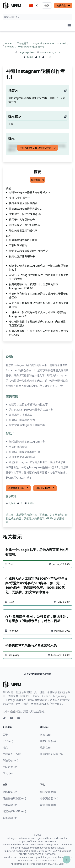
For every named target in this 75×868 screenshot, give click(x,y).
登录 (47, 5)
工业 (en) (8, 741)
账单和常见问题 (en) (52, 754)
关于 (5, 735)
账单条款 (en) (10, 818)
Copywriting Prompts (43, 43)
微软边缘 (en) (48, 805)
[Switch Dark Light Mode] (37, 5)
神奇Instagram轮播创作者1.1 (33, 47)
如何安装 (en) (48, 792)
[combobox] (37, 17)
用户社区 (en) (48, 741)
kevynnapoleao (26, 52)
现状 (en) (45, 748)
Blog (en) (8, 773)
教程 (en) (45, 735)
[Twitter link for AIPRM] (4, 718)
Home (8, 43)
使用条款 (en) (10, 805)
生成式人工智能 (12, 754)
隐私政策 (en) (10, 792)
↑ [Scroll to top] (67, 860)
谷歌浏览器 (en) (49, 798)
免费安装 (64, 5)
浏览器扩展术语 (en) (14, 811)
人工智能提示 (22, 43)
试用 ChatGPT (45, 488)
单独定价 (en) (10, 760)
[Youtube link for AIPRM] (12, 719)
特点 (5, 748)
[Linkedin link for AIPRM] (19, 719)
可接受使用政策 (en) (14, 798)
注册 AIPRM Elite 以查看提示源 (38, 148)
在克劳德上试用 (19, 488)
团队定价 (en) (10, 767)
